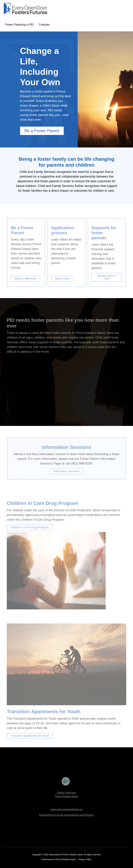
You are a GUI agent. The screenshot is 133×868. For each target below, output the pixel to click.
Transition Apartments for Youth (30, 736)
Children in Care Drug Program (30, 527)
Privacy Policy (85, 859)
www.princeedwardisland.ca (66, 809)
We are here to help (107, 277)
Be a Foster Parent (42, 131)
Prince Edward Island (66, 796)
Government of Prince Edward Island (59, 859)
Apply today (62, 279)
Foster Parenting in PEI (19, 25)
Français (44, 25)
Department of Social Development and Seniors (67, 815)
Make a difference (26, 279)
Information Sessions (66, 471)
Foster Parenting (67, 793)
